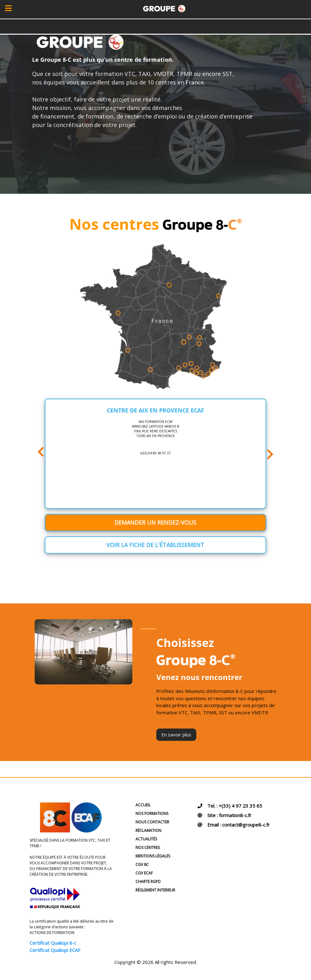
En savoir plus (176, 735)
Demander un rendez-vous (155, 522)
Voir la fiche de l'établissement (155, 545)
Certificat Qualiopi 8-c (53, 943)
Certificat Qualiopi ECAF (55, 950)
